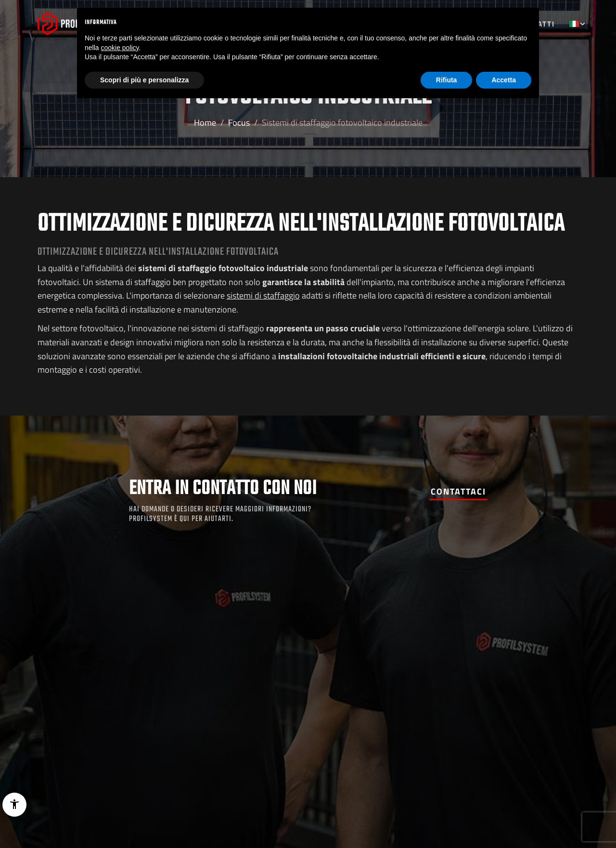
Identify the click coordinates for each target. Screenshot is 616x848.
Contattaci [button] (458, 491)
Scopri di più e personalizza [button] (144, 80)
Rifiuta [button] (447, 80)
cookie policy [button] (120, 48)
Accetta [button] (504, 80)
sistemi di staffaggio (263, 295)
